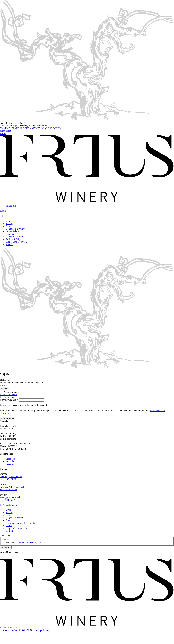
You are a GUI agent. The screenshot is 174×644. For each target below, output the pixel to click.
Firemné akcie (12, 231)
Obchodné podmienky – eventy (20, 523)
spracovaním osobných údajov (32, 543)
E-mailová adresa (9, 400)
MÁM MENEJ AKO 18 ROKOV (16, 128)
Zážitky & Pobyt (14, 239)
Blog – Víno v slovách (16, 242)
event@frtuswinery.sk (10, 497)
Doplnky (10, 234)
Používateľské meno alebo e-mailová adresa (21, 383)
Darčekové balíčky (15, 237)
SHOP (3, 133)
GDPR (9, 526)
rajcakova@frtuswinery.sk (12, 487)
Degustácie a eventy (15, 229)
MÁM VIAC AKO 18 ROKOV (46, 128)
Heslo (4, 386)
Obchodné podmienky (40, 630)
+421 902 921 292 (9, 479)
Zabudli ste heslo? (8, 394)
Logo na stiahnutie (9, 505)
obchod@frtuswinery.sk (11, 476)
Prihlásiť (5, 389)
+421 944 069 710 (9, 500)
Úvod (8, 221)
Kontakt (10, 244)
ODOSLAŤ (6, 547)
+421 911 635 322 (8, 490)
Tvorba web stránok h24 (11, 630)
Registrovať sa (7, 418)
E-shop (9, 224)
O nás (9, 226)
